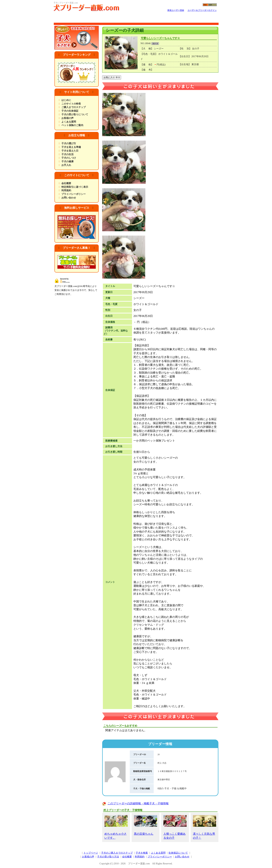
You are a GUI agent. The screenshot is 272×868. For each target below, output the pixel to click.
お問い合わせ (69, 198)
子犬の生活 (67, 154)
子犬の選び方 (69, 143)
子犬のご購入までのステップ (117, 853)
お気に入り (112, 77)
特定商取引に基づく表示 (75, 187)
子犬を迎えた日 (70, 151)
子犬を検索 (142, 853)
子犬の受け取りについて (75, 115)
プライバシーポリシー (74, 194)
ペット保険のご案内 (72, 125)
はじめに (66, 100)
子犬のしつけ (69, 158)
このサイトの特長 (71, 104)
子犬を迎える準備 (71, 147)
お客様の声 (67, 118)
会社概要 (66, 183)
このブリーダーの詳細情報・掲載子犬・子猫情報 (138, 803)
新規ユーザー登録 (176, 10)
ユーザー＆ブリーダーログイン (202, 10)
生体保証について (178, 853)
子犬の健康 (67, 161)
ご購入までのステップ (74, 107)
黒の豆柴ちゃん (146, 825)
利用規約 (66, 190)
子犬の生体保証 (70, 111)
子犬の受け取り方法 (108, 857)
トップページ (91, 853)
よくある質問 (69, 122)
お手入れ (66, 165)
